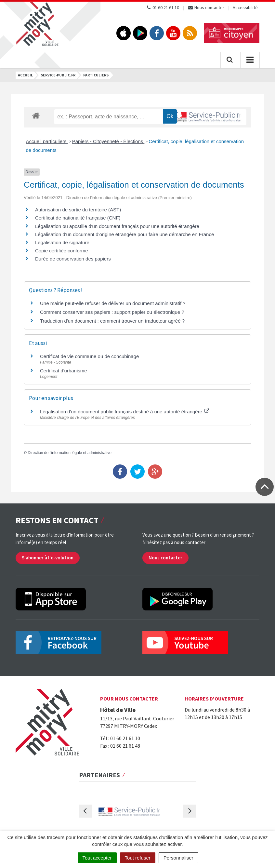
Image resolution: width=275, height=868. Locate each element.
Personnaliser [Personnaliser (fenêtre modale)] (178, 858)
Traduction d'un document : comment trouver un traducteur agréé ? (112, 321)
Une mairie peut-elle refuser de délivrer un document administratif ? (113, 303)
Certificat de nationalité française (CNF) (78, 218)
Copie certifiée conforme (62, 251)
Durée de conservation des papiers (73, 259)
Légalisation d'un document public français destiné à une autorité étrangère (125, 412)
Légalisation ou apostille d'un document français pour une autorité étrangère (117, 226)
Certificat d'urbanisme (64, 371)
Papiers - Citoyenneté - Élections (108, 141)
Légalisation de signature (62, 242)
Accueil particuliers (47, 141)
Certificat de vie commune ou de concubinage (89, 356)
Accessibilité (245, 7)
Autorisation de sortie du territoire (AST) (78, 210)
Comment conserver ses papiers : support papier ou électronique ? (112, 312)
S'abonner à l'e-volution (48, 558)
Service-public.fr (58, 75)
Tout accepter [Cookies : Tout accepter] (97, 858)
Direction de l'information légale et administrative (70, 453)
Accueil (25, 75)
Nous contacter (206, 7)
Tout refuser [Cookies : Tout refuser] (138, 858)
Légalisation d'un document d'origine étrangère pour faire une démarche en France (124, 234)
